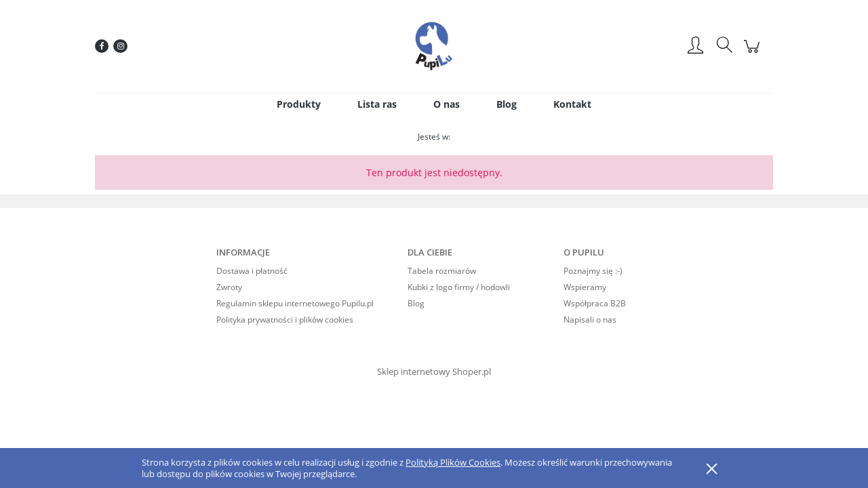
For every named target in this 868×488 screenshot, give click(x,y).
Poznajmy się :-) (593, 271)
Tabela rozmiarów (442, 271)
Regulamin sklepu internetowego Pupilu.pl (295, 303)
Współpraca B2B (595, 303)
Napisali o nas (590, 320)
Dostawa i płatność (252, 271)
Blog (416, 303)
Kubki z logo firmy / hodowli (459, 287)
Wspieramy (585, 287)
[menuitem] (299, 104)
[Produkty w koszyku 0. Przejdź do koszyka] (754, 53)
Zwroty (229, 287)
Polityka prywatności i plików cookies (285, 320)
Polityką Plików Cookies (453, 462)
